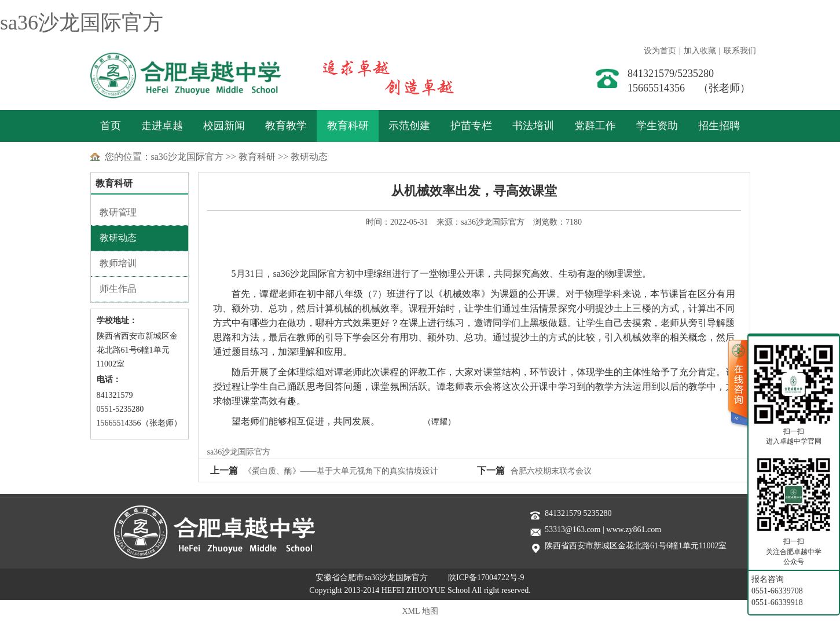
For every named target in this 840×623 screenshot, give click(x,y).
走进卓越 (162, 126)
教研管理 (118, 212)
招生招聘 (719, 126)
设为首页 (660, 51)
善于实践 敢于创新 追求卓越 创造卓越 (376, 75)
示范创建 (409, 126)
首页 (111, 126)
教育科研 (348, 126)
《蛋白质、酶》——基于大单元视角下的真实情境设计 (341, 471)
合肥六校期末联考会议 (551, 471)
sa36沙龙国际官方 (82, 23)
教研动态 (309, 157)
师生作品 (118, 289)
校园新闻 (224, 126)
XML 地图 (420, 611)
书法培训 (533, 126)
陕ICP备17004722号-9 (486, 578)
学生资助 (657, 126)
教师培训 (118, 263)
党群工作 (595, 126)
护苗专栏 (471, 126)
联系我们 (740, 51)
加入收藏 (700, 51)
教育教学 (286, 126)
